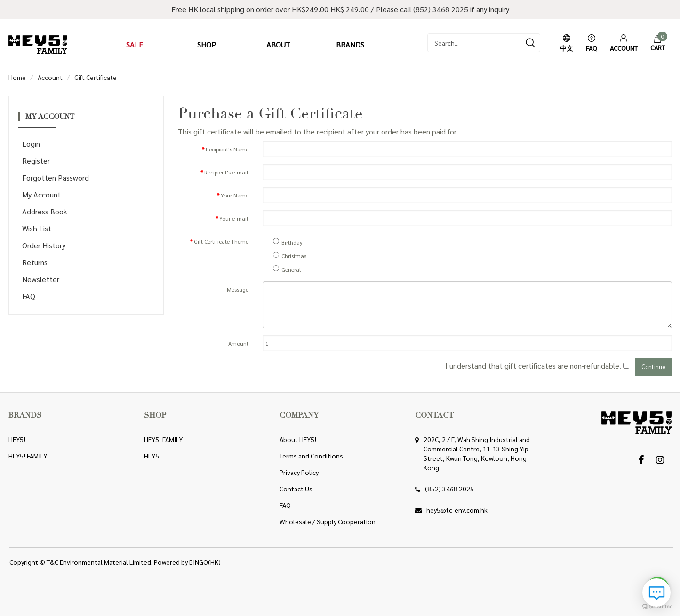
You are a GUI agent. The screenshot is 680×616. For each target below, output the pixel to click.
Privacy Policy (299, 472)
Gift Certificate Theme (221, 241)
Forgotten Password (56, 178)
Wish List (37, 228)
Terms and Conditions (311, 456)
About (278, 44)
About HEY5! (298, 439)
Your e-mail (234, 218)
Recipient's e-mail (226, 172)
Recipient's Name (227, 149)
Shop (207, 44)
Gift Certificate (96, 77)
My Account (41, 194)
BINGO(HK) (205, 562)
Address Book (45, 211)
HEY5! (17, 439)
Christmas (290, 256)
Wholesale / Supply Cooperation (328, 521)
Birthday (288, 242)
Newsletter (41, 279)
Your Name (235, 195)
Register (36, 161)
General (287, 269)
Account (50, 77)
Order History (44, 245)
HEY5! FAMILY (28, 456)
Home (17, 77)
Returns (35, 262)
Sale (135, 44)
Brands (350, 44)
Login (31, 144)
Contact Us (296, 489)
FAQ (29, 296)
